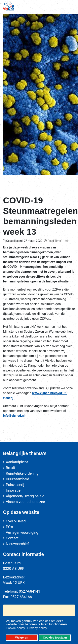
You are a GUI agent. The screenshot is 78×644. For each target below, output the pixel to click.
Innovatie (13, 490)
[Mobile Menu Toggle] (73, 7)
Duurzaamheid (17, 479)
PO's (9, 527)
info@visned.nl (14, 416)
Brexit (10, 468)
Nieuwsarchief (17, 544)
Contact (12, 538)
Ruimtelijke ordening (22, 473)
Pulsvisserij (15, 485)
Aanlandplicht (17, 462)
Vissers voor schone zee (25, 502)
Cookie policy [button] (15, 628)
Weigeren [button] (22, 638)
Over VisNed (16, 521)
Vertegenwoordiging (22, 532)
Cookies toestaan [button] (55, 638)
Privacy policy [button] (37, 628)
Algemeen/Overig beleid (25, 496)
